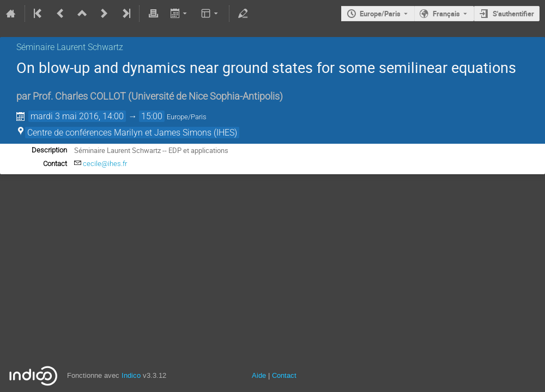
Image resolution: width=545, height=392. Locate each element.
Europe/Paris (380, 14)
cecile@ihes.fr (105, 164)
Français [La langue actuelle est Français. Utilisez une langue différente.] (446, 14)
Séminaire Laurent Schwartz (70, 47)
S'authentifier (513, 14)
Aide (259, 375)
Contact (284, 375)
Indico (131, 375)
